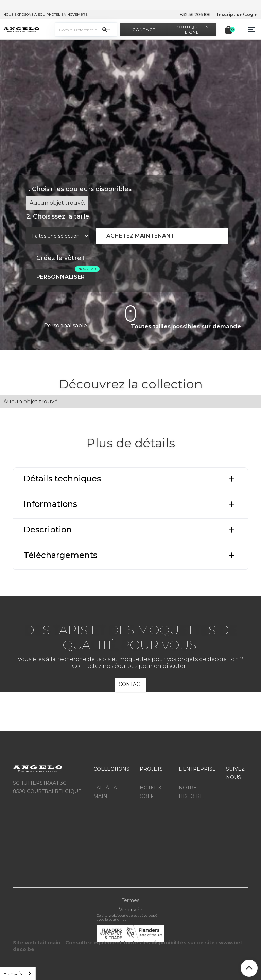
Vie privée (131, 910)
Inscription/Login (237, 14)
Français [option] (13, 973)
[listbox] (18, 973)
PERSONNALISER (60, 277)
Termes (130, 900)
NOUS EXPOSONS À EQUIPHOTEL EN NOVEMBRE (46, 14)
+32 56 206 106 (195, 14)
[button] (251, 30)
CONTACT (130, 684)
